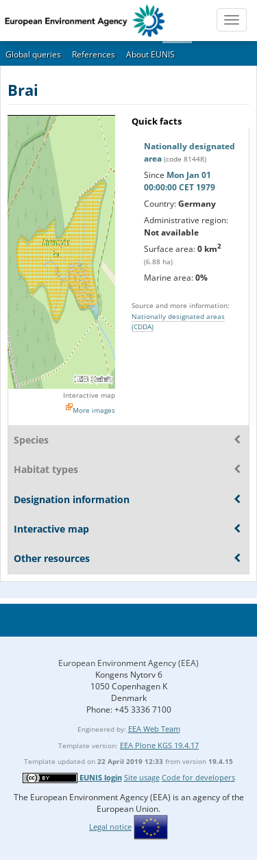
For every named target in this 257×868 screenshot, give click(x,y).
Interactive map (89, 395)
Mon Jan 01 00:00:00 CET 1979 (180, 181)
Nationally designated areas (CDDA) (178, 321)
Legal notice (110, 827)
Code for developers (198, 777)
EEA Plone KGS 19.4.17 (159, 745)
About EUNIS (150, 54)
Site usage (142, 777)
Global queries (33, 54)
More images (94, 410)
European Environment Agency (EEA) (128, 663)
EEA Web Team (154, 729)
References (94, 54)
